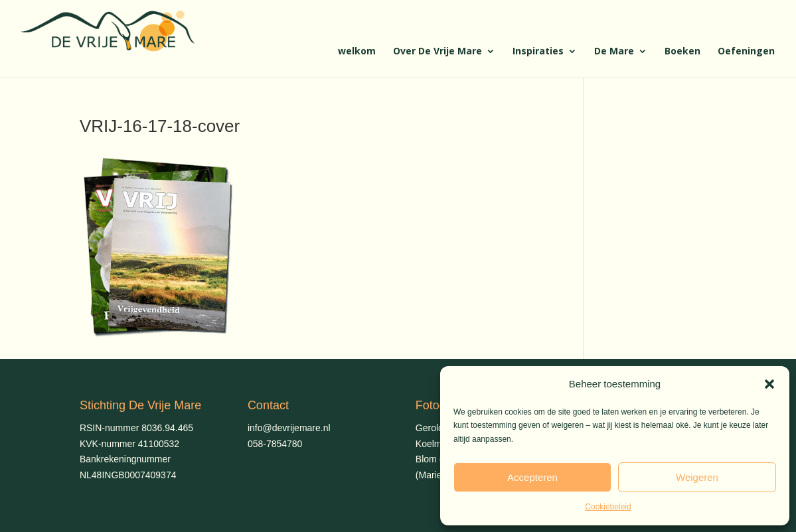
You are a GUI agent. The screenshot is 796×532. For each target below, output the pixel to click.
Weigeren (697, 477)
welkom (357, 52)
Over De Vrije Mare (438, 52)
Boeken (682, 52)
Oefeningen (746, 52)
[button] (769, 384)
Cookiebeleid (608, 507)
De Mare (614, 52)
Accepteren (532, 477)
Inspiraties (538, 52)
